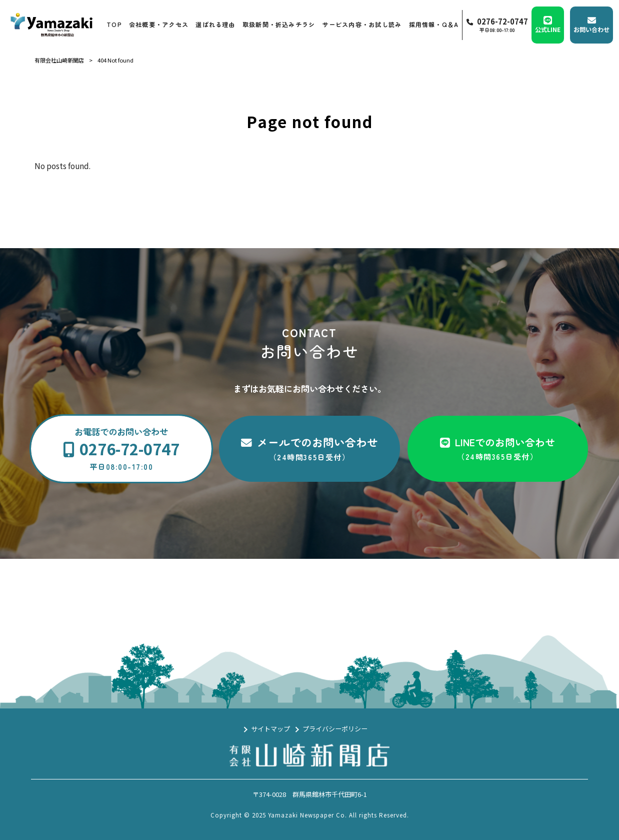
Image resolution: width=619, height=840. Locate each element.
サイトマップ (270, 729)
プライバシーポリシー (335, 729)
